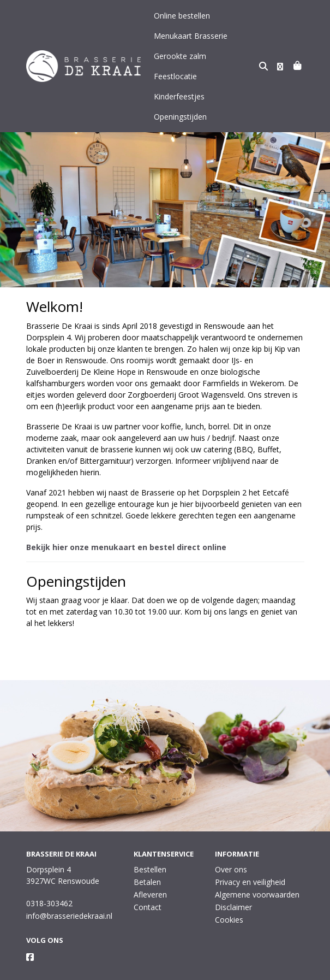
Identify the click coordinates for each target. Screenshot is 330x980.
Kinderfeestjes (179, 76)
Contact (148, 887)
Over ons (231, 849)
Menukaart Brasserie (191, 36)
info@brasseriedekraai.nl (69, 896)
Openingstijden (180, 96)
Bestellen (150, 849)
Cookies (229, 899)
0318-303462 (49, 883)
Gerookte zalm (180, 56)
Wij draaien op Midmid (262, 970)
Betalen (147, 862)
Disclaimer (233, 887)
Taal (34, 970)
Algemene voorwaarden (257, 874)
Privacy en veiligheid (250, 862)
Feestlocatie (236, 56)
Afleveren (150, 874)
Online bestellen (182, 16)
